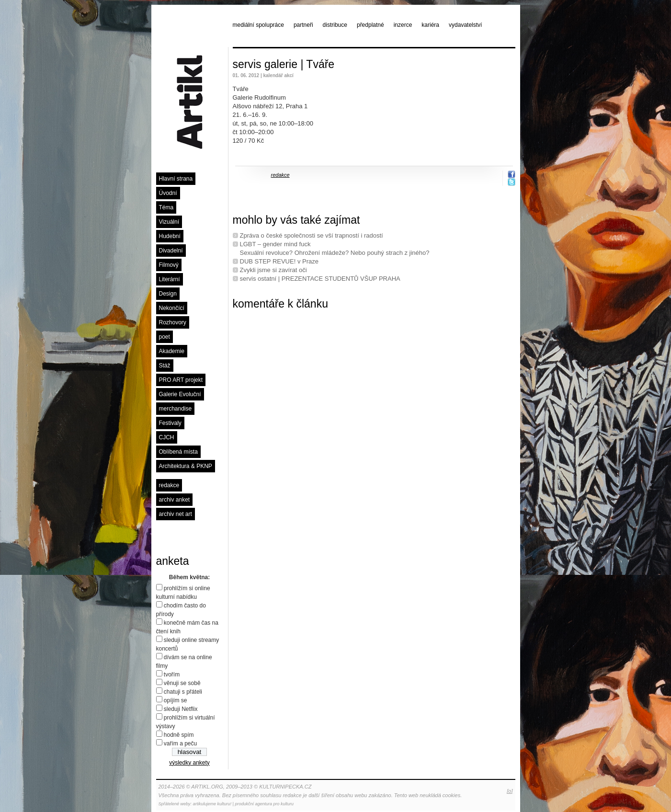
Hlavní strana (176, 179)
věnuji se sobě (182, 683)
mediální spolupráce (258, 25)
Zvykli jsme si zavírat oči (273, 270)
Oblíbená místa (178, 452)
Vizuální (169, 222)
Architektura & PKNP (186, 466)
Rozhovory (173, 322)
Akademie (172, 351)
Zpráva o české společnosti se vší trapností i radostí (312, 235)
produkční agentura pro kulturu (264, 804)
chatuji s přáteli (183, 692)
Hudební (170, 236)
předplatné (370, 25)
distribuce (335, 25)
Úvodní (168, 193)
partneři (303, 25)
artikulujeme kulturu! (212, 804)
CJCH (167, 437)
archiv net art (176, 514)
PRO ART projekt (181, 380)
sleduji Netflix (181, 709)
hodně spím (179, 735)
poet (165, 337)
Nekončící (172, 308)
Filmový (169, 265)
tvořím (172, 675)
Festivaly (170, 423)
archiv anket (175, 500)
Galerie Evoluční (180, 394)
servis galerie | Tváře (284, 64)
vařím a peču (180, 743)
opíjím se (176, 700)
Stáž (165, 366)
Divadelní (171, 251)
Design (168, 294)
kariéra (430, 25)
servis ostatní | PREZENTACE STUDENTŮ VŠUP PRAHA (320, 279)
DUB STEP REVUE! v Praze (279, 261)
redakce (169, 485)
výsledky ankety (189, 763)
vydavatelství (465, 25)
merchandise (176, 409)
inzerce (403, 25)
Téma (166, 207)
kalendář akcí (278, 75)
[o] (510, 791)
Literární (170, 279)
